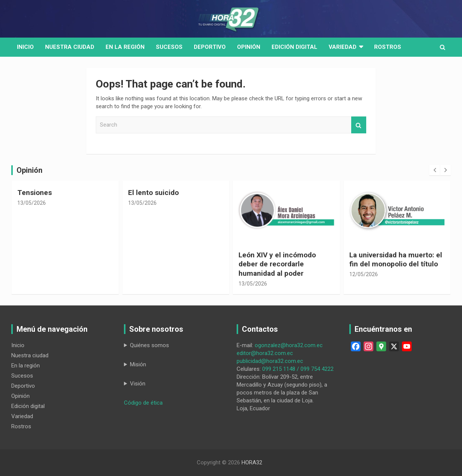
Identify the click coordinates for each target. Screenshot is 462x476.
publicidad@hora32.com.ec (270, 361)
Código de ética (143, 403)
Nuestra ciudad (30, 355)
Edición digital (294, 47)
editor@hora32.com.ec (265, 353)
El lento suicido (153, 193)
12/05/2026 (364, 274)
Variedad (343, 47)
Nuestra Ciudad (70, 47)
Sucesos (169, 47)
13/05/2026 (32, 203)
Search (359, 125)
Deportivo (210, 47)
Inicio (25, 47)
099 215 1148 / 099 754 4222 (298, 369)
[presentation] (435, 170)
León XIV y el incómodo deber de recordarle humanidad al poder (277, 264)
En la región (125, 47)
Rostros (388, 47)
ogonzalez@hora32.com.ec (289, 345)
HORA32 (252, 462)
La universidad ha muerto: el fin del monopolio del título (396, 260)
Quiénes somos (149, 345)
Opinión (249, 47)
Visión (138, 384)
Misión (138, 364)
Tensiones (35, 193)
